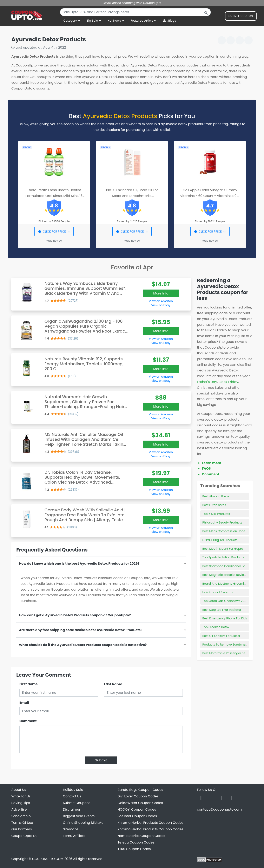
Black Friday (228, 382)
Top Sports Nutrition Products (223, 557)
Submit (101, 760)
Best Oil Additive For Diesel (221, 636)
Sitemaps (71, 829)
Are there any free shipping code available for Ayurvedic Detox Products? (81, 630)
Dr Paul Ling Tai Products (220, 540)
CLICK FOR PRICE (54, 232)
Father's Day (207, 382)
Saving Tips (21, 803)
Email (24, 703)
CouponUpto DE (24, 836)
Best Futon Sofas (214, 505)
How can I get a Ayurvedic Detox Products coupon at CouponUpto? (75, 615)
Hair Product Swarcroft (218, 592)
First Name (29, 684)
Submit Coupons (77, 803)
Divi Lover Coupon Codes (138, 796)
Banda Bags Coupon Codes (140, 790)
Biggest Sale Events (79, 816)
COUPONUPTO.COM (48, 859)
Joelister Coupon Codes (137, 816)
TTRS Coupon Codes (134, 849)
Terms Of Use (22, 823)
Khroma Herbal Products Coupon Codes (150, 823)
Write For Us (21, 796)
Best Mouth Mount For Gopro (223, 549)
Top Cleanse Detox (216, 627)
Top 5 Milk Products (216, 514)
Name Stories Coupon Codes (141, 836)
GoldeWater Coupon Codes (140, 803)
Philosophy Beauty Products (222, 522)
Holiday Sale (73, 790)
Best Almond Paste (216, 496)
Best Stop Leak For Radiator (222, 610)
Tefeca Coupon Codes (136, 842)
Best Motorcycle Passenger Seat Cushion (232, 653)
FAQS (206, 468)
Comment (28, 721)
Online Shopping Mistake (83, 823)
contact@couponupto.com (219, 809)
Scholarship (21, 816)
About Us (19, 790)
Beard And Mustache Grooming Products (232, 584)
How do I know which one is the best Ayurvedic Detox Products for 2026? (79, 564)
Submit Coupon (241, 17)
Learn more (212, 463)
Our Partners (22, 829)
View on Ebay (161, 305)
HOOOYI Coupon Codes (137, 809)
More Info (161, 293)
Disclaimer (72, 809)
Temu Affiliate (74, 836)
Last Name (113, 684)
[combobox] (135, 12)
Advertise (19, 809)
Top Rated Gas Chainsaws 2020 (225, 601)
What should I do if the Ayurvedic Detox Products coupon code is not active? (83, 645)
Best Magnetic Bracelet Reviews (225, 575)
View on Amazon (161, 301)
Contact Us (72, 796)
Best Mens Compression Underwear (228, 531)
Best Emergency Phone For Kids (225, 618)
